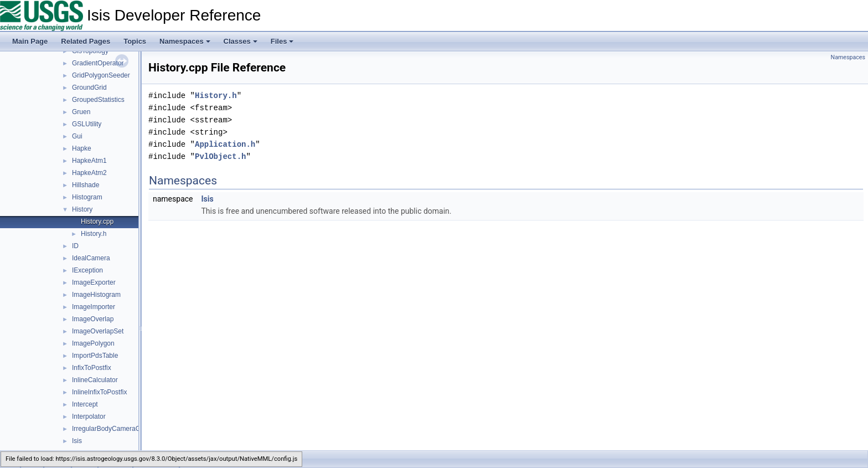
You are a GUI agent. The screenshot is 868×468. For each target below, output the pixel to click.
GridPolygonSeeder (101, 75)
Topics (135, 41)
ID (75, 246)
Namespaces (185, 41)
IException (87, 270)
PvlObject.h (220, 156)
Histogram (87, 197)
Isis (77, 441)
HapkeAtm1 (89, 161)
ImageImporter (94, 307)
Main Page (30, 41)
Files (282, 41)
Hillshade (86, 185)
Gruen (81, 112)
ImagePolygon (93, 343)
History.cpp (97, 222)
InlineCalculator (95, 380)
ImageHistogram (96, 295)
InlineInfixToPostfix (99, 392)
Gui (77, 136)
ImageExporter (94, 282)
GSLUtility (87, 124)
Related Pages (86, 41)
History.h (94, 234)
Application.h (225, 144)
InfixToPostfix (92, 368)
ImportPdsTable (95, 356)
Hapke (82, 148)
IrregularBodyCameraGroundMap (121, 429)
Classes (241, 41)
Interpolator (89, 416)
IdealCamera (91, 258)
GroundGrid (89, 88)
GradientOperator (98, 63)
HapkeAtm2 (89, 173)
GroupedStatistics (98, 100)
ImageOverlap (93, 319)
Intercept (85, 404)
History (82, 209)
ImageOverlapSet (98, 331)
